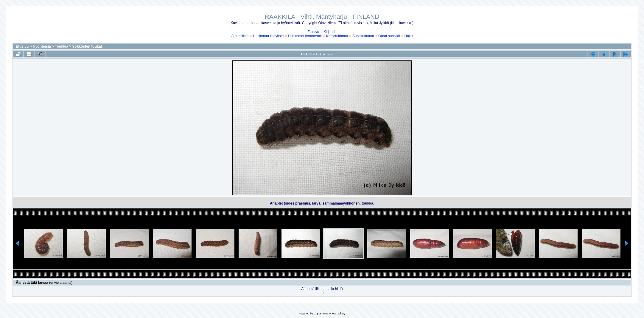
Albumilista (240, 36)
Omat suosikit (389, 36)
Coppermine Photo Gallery (329, 314)
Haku (408, 36)
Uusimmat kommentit (305, 36)
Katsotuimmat (337, 36)
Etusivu (313, 32)
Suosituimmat (363, 36)
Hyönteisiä (42, 46)
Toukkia (61, 46)
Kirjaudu (330, 32)
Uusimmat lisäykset (268, 36)
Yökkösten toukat (87, 46)
